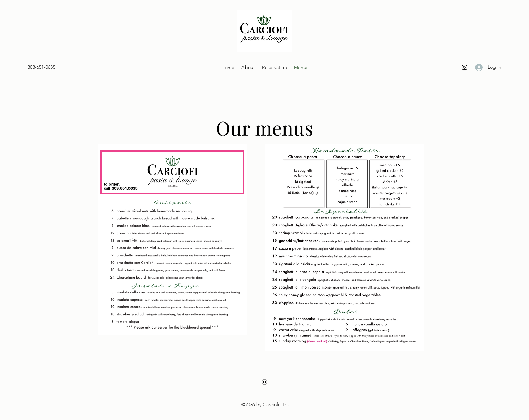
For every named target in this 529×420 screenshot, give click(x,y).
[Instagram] (464, 67)
